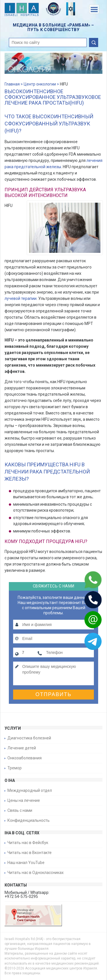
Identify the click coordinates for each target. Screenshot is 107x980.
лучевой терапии (21, 298)
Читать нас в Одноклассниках (36, 873)
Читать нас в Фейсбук (28, 843)
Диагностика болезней (29, 738)
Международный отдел (30, 790)
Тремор (15, 768)
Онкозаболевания (25, 758)
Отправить (53, 694)
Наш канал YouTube (26, 863)
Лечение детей (22, 748)
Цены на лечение (24, 800)
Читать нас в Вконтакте (30, 853)
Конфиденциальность (29, 820)
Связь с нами (20, 810)
